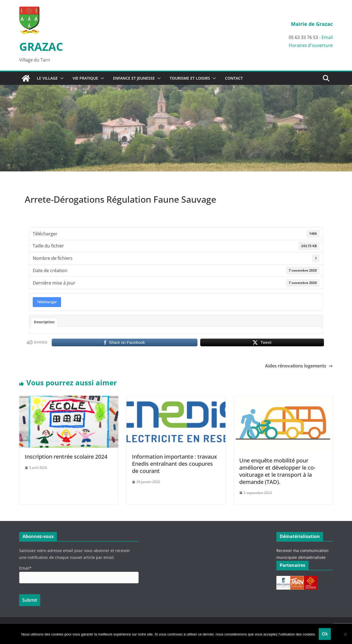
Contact (234, 78)
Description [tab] (44, 322)
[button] (61, 78)
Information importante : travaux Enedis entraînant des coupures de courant (174, 464)
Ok (325, 634)
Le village (47, 78)
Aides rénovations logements (299, 366)
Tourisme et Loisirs (190, 78)
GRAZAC (41, 47)
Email (327, 37)
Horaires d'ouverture (311, 45)
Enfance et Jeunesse (134, 78)
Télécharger (47, 302)
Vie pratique (85, 78)
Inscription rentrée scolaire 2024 (66, 457)
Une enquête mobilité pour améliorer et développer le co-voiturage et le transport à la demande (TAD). (277, 471)
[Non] (345, 634)
